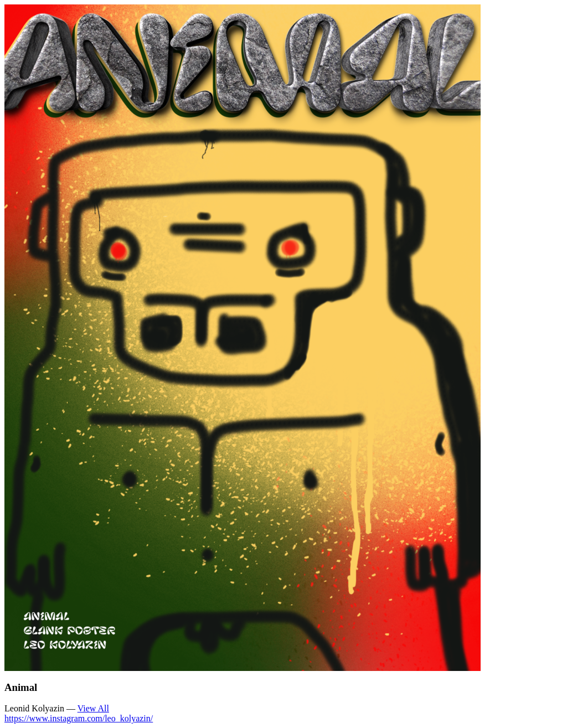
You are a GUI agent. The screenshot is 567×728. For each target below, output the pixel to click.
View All (93, 708)
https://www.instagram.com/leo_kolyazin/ (79, 718)
